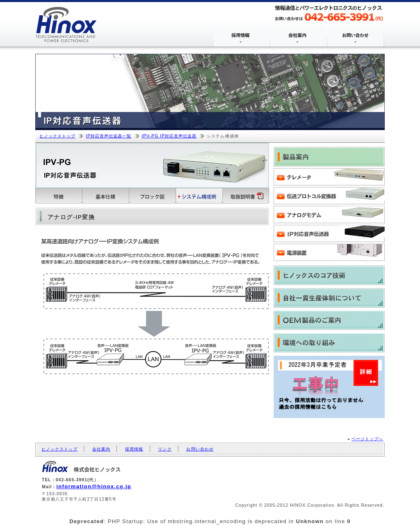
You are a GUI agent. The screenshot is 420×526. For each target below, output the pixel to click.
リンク (165, 449)
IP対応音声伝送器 (329, 234)
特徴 (59, 196)
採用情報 (134, 449)
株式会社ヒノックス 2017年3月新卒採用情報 (329, 387)
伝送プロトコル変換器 (329, 197)
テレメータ (329, 178)
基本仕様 (106, 196)
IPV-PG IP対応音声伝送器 (169, 136)
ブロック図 (153, 196)
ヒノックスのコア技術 (329, 275)
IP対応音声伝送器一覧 (108, 136)
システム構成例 (199, 196)
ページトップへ (367, 439)
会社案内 (101, 449)
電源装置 (329, 253)
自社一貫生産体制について (329, 298)
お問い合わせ (200, 449)
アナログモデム (329, 215)
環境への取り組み (329, 343)
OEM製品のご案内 (329, 320)
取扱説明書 (246, 196)
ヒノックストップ (57, 136)
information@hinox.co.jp (94, 486)
